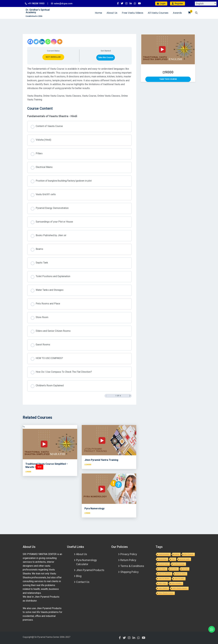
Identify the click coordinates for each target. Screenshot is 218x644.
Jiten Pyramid (189, 554)
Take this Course (106, 57)
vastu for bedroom (165, 574)
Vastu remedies (176, 583)
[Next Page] (130, 396)
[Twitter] (36, 42)
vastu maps (162, 583)
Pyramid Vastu (163, 564)
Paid (173, 559)
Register (178, 3)
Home (98, 13)
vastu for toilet (179, 579)
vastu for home (181, 574)
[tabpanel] (79, 84)
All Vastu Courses (158, 13)
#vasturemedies (164, 554)
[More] (60, 42)
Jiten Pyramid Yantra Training (101, 460)
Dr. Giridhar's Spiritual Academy (38, 11)
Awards (177, 13)
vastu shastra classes (180, 588)
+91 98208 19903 (36, 3)
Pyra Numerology (94, 508)
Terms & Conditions (132, 566)
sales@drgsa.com (63, 3)
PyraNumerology (179, 564)
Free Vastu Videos (133, 13)
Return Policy (128, 560)
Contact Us (83, 582)
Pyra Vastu (162, 569)
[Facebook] (30, 42)
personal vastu (184, 559)
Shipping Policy (130, 572)
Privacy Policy (129, 554)
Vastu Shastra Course (166, 593)
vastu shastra (163, 588)
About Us (112, 13)
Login (161, 3)
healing (177, 554)
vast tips (185, 569)
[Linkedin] (42, 42)
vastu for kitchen (164, 579)
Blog (79, 576)
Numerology (163, 559)
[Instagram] (54, 42)
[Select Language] (206, 4)
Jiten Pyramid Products (90, 570)
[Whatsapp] (48, 42)
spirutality (174, 569)
